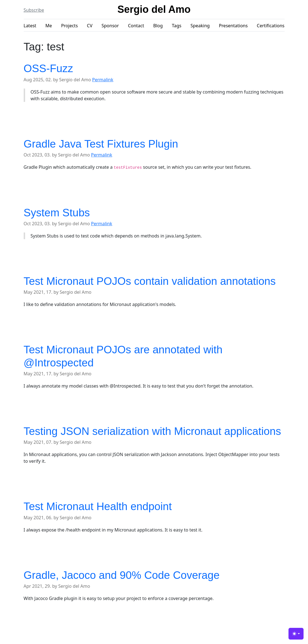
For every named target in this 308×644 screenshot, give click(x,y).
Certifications (271, 26)
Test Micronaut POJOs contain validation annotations (150, 281)
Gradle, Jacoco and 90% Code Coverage (122, 575)
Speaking (200, 26)
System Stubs (57, 213)
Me (49, 26)
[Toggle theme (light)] (296, 634)
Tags (177, 26)
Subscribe (34, 10)
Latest (30, 26)
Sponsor (110, 26)
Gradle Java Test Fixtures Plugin (101, 144)
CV (90, 26)
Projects (69, 26)
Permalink (103, 80)
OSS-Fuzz (48, 68)
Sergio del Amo (154, 9)
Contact (136, 26)
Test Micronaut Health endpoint (98, 506)
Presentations (233, 26)
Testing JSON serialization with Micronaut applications (152, 431)
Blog (158, 26)
